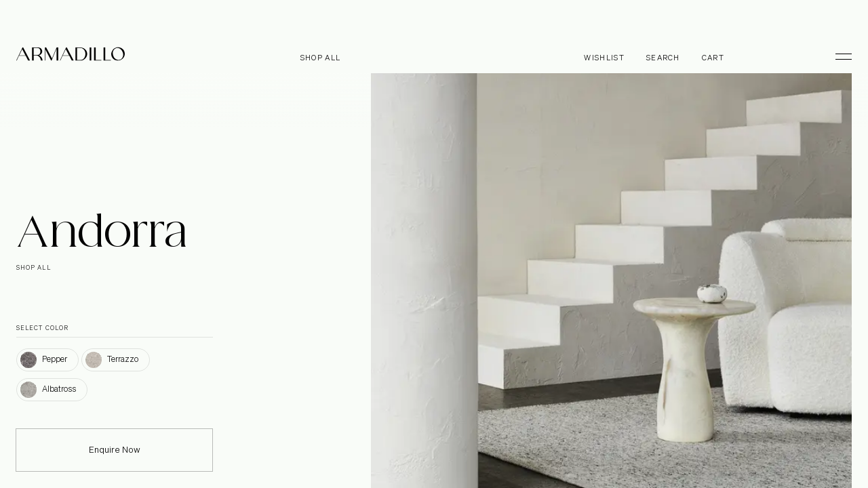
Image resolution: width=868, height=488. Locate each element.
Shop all (321, 58)
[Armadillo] (71, 56)
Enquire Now (114, 459)
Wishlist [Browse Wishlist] (604, 58)
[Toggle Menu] (837, 56)
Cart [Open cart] (713, 58)
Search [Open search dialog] (663, 58)
